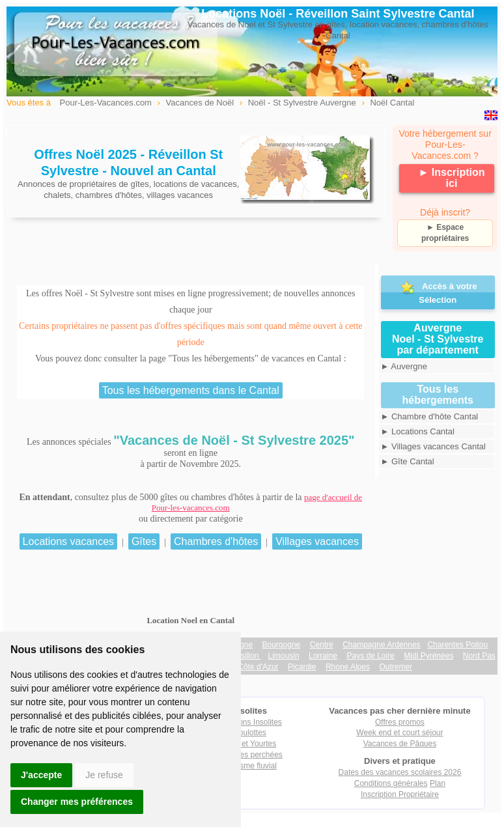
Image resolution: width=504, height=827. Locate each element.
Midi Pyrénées (428, 656)
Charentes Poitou (457, 645)
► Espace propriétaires (445, 233)
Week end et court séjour (399, 733)
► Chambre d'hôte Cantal (430, 416)
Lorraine (323, 656)
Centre (322, 645)
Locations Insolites (250, 722)
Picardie (302, 667)
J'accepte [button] (41, 775)
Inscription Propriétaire (400, 794)
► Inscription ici (451, 178)
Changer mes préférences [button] (77, 802)
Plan (438, 783)
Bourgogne (282, 645)
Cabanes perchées (250, 755)
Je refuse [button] (104, 775)
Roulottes (250, 733)
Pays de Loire (371, 656)
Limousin (284, 656)
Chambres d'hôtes (216, 541)
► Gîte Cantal (408, 461)
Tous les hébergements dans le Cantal (191, 390)
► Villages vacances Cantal (434, 446)
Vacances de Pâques (400, 744)
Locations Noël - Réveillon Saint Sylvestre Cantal (338, 14)
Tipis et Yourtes (250, 744)
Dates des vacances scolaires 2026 (400, 772)
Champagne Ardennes (381, 645)
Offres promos (400, 722)
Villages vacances (317, 541)
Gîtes (144, 541)
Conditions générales (391, 783)
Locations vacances (69, 541)
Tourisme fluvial (250, 766)
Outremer (396, 667)
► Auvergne (404, 366)
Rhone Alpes (348, 667)
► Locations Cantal (418, 431)
